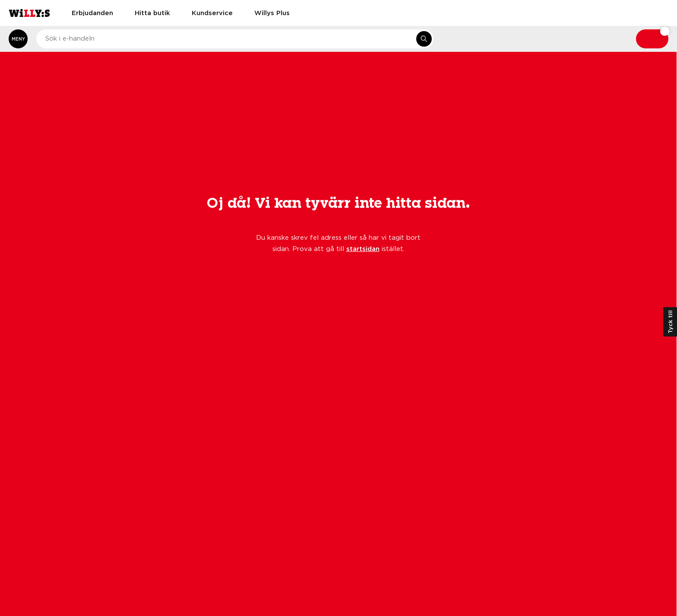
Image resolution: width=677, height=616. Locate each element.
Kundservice (212, 13)
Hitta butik (152, 13)
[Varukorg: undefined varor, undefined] (652, 39)
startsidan (363, 248)
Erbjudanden (92, 13)
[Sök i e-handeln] (424, 39)
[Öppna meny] (18, 39)
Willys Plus (272, 13)
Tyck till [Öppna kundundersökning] (670, 322)
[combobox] (235, 39)
